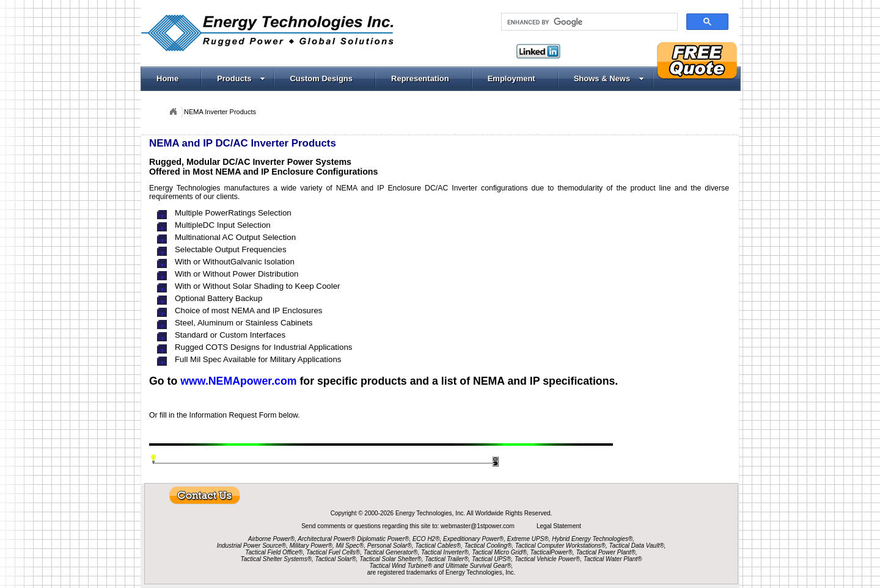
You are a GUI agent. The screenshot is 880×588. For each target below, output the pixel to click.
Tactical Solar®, (337, 559)
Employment (512, 78)
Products (241, 78)
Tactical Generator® (391, 552)
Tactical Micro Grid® (499, 552)
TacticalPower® (552, 552)
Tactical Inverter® (445, 552)
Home (167, 78)
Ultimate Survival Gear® (478, 566)
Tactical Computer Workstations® (560, 546)
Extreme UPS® (528, 539)
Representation (420, 78)
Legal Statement (559, 526)
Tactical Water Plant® (613, 559)
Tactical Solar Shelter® (391, 559)
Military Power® (311, 546)
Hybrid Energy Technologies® (592, 539)
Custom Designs (321, 78)
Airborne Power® (271, 539)
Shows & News (609, 78)
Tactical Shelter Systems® (276, 559)
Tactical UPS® (491, 559)
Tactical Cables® (438, 546)
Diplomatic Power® (383, 539)
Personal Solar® (390, 546)
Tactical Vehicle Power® (547, 559)
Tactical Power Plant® (606, 552)
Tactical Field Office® (274, 552)
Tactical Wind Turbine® (401, 566)
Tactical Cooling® (488, 546)
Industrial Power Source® (252, 546)
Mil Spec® (350, 546)
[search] (588, 22)
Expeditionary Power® (473, 539)
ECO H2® (426, 539)
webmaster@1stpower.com (479, 526)
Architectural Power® (326, 539)
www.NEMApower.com (238, 381)
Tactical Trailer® (446, 559)
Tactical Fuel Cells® (333, 552)
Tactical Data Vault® (637, 546)
